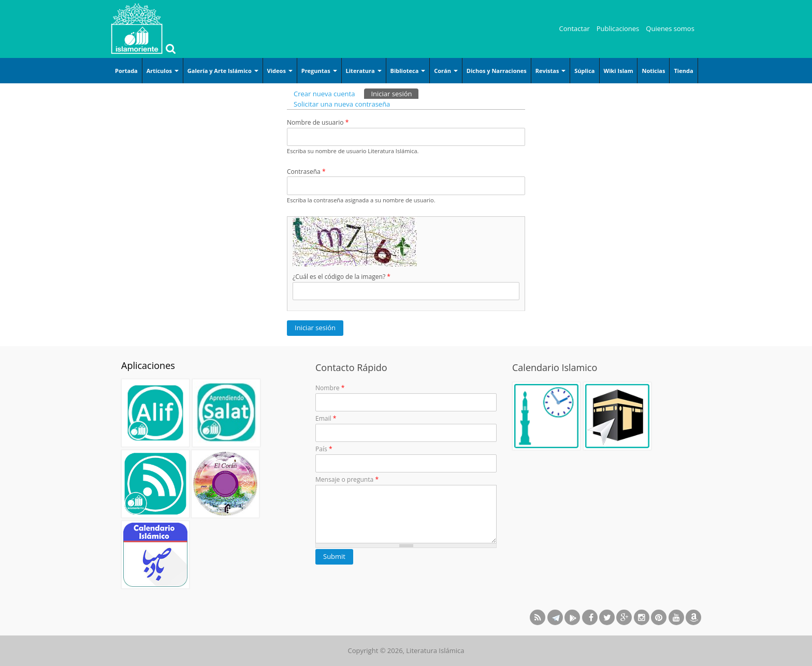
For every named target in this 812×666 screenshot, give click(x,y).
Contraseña (306, 172)
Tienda (683, 71)
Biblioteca (408, 71)
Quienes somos (670, 28)
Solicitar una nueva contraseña (342, 104)
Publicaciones (618, 28)
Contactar (575, 28)
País (324, 449)
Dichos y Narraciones (497, 71)
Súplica (584, 71)
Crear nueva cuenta (324, 94)
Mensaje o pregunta (347, 479)
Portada (126, 71)
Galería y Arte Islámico (223, 71)
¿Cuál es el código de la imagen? (342, 277)
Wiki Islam (619, 71)
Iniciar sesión (395, 93)
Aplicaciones (148, 365)
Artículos (163, 71)
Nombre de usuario (318, 122)
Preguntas (319, 71)
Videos (280, 71)
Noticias (653, 71)
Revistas (551, 71)
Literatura (364, 71)
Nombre (330, 388)
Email (326, 418)
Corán (446, 71)
